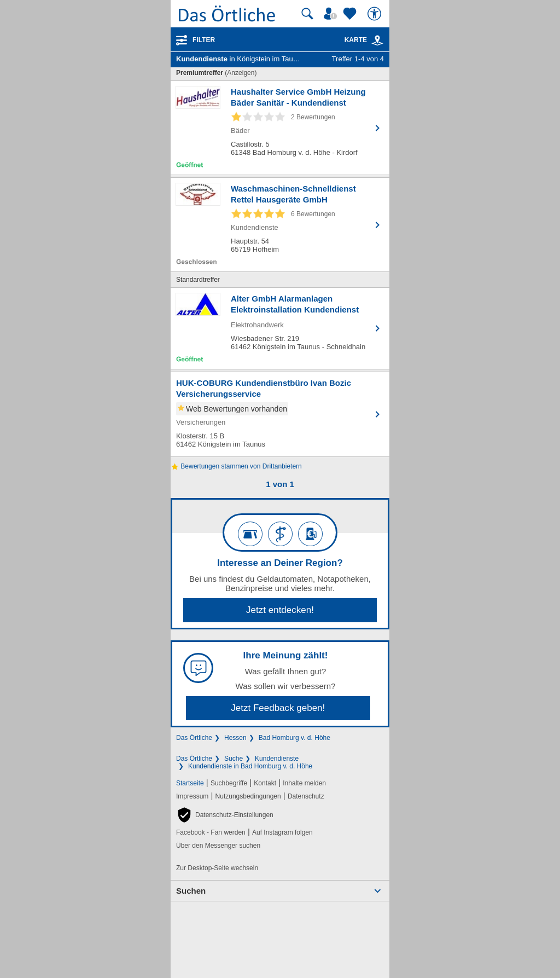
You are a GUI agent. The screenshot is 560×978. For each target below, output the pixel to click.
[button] (225, 815)
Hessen (235, 738)
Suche (234, 759)
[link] (377, 40)
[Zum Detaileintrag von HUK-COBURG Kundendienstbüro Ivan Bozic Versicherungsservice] (280, 414)
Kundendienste (277, 759)
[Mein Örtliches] (332, 14)
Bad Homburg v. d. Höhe (294, 738)
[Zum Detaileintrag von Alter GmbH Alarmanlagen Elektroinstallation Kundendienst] (280, 328)
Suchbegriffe (229, 783)
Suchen (191, 891)
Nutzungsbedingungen (248, 796)
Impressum (192, 796)
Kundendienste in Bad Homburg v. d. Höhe (250, 766)
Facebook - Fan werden (211, 832)
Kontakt (265, 783)
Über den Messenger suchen (218, 846)
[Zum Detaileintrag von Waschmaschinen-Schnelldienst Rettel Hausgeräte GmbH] (280, 225)
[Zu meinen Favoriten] (351, 14)
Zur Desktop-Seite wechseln (217, 868)
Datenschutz (306, 796)
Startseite (190, 783)
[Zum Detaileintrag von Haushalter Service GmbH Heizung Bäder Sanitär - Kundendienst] (280, 128)
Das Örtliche (194, 738)
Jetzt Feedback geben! (278, 708)
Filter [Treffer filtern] (204, 40)
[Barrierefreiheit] (376, 14)
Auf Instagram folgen (282, 832)
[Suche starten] (307, 14)
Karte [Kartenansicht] (364, 40)
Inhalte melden (304, 783)
